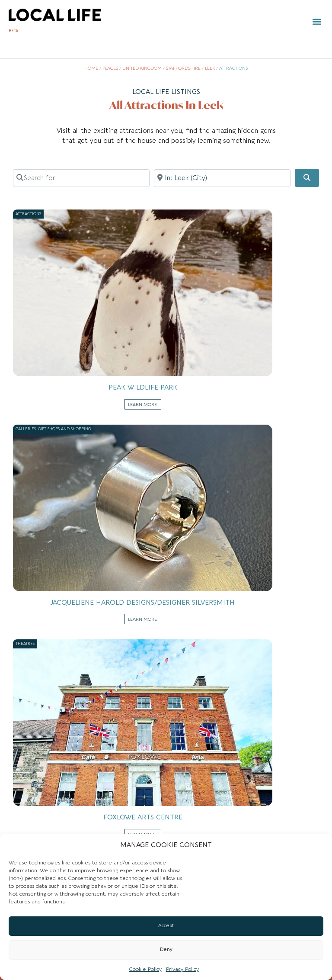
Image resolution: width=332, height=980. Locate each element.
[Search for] (81, 178)
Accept (166, 926)
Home (91, 68)
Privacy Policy (182, 969)
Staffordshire (183, 68)
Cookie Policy (145, 969)
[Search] (307, 178)
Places (110, 68)
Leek (210, 68)
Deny (166, 949)
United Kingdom (142, 68)
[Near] (222, 178)
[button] (317, 22)
